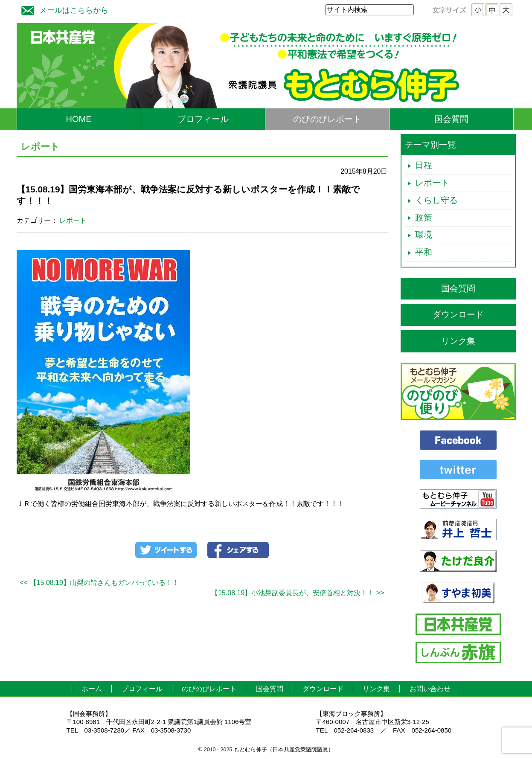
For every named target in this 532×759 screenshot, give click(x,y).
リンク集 (458, 341)
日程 (424, 165)
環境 (424, 235)
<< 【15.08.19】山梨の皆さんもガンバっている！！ (100, 583)
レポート (73, 220)
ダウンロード (458, 314)
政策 (424, 218)
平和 (424, 252)
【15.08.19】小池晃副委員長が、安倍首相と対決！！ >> (298, 593)
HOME (79, 119)
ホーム (92, 689)
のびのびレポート (327, 119)
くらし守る (436, 200)
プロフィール (203, 119)
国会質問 (451, 119)
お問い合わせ (430, 689)
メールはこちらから (63, 9)
